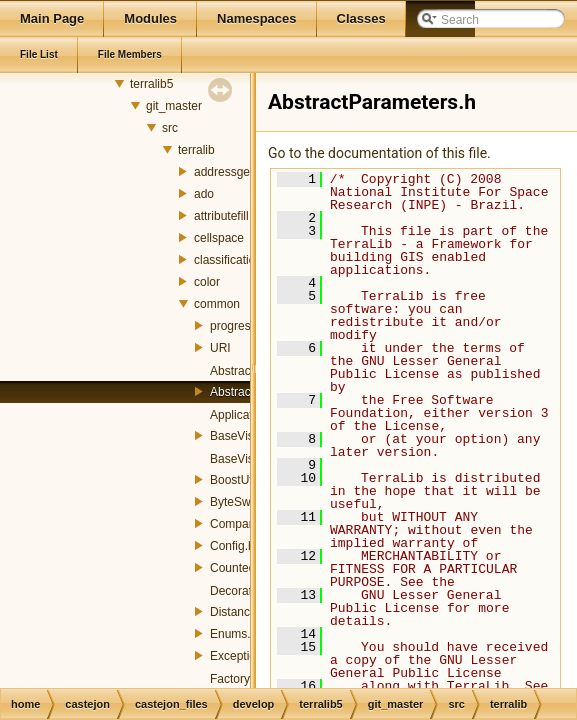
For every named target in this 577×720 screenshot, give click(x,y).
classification (228, 260)
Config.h (232, 546)
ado (204, 194)
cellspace (219, 238)
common (217, 304)
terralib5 (151, 84)
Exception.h (241, 656)
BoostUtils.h (242, 480)
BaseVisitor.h (245, 459)
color (207, 282)
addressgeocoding (243, 172)
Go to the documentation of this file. (379, 153)
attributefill (221, 216)
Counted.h (237, 568)
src (170, 128)
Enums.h (233, 634)
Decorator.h (241, 591)
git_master (174, 106)
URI (220, 348)
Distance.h (238, 612)
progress (233, 326)
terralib (196, 150)
